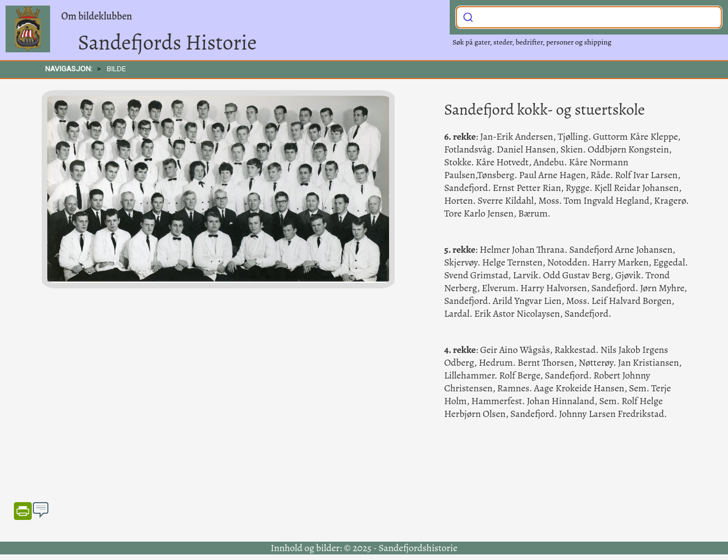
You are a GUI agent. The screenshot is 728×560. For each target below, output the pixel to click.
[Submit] (468, 16)
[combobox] (589, 17)
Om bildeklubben (97, 16)
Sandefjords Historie (167, 42)
